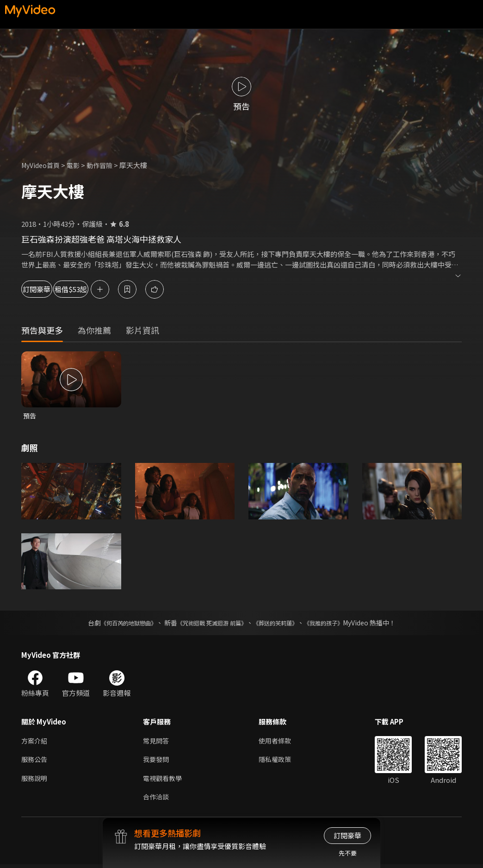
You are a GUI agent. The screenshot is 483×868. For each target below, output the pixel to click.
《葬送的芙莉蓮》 (282, 624)
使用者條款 (279, 742)
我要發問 (157, 761)
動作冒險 (105, 165)
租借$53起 (107, 289)
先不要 (348, 853)
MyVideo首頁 (42, 165)
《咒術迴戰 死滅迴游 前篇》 (210, 624)
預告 (30, 416)
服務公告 (35, 761)
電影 (77, 165)
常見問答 (157, 742)
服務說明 (35, 781)
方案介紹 (35, 742)
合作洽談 (157, 800)
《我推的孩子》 (337, 624)
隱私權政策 (279, 761)
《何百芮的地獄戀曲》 (116, 624)
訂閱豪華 (47, 289)
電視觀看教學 (164, 781)
